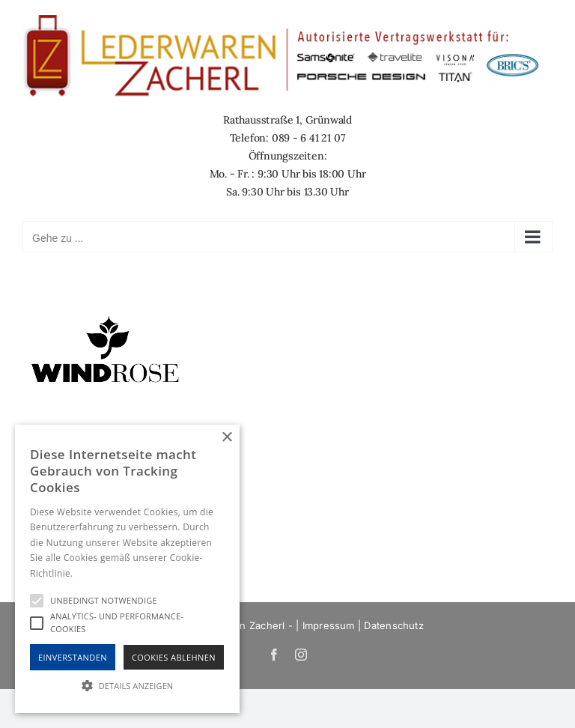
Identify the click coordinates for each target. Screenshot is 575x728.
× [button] (226, 438)
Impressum (329, 625)
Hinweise (94, 573)
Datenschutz (393, 625)
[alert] (127, 569)
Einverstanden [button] (73, 657)
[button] (127, 686)
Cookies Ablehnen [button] (174, 657)
